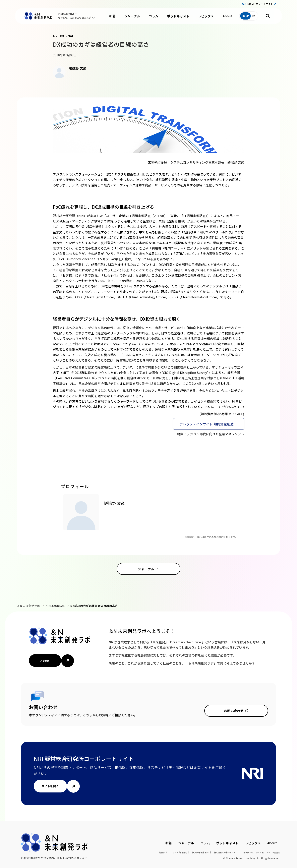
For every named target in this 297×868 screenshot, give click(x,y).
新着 (112, 16)
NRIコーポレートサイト (260, 4)
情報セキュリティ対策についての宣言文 (262, 852)
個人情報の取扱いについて (226, 852)
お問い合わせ (234, 711)
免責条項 (163, 852)
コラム (153, 16)
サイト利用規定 (180, 852)
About (227, 16)
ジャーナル (132, 16)
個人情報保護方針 (200, 852)
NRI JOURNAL (55, 606)
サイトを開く (50, 786)
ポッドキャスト (178, 16)
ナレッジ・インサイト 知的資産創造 (207, 424)
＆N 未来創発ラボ (29, 606)
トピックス (206, 16)
